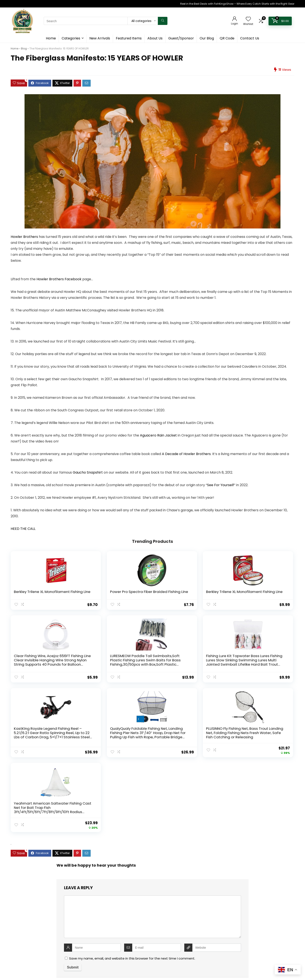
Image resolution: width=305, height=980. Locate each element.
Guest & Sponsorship (125, 895)
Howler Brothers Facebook (59, 279)
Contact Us (250, 38)
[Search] (163, 21)
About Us (155, 38)
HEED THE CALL (23, 529)
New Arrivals (100, 38)
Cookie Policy (120, 901)
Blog (24, 48)
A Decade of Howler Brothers (186, 454)
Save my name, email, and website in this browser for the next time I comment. (132, 819)
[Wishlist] (248, 19)
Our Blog (207, 38)
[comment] (152, 778)
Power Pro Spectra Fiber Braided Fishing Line (93, 594)
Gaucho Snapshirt (88, 472)
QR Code (227, 38)
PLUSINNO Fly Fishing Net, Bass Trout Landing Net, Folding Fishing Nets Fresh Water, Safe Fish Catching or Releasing (209, 673)
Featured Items (129, 38)
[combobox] (152, 941)
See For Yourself (221, 485)
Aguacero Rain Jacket (158, 435)
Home (51, 38)
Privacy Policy (120, 908)
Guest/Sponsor (181, 38)
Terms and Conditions (126, 914)
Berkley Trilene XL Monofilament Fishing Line (33, 596)
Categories (71, 38)
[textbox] (152, 941)
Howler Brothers (24, 237)
